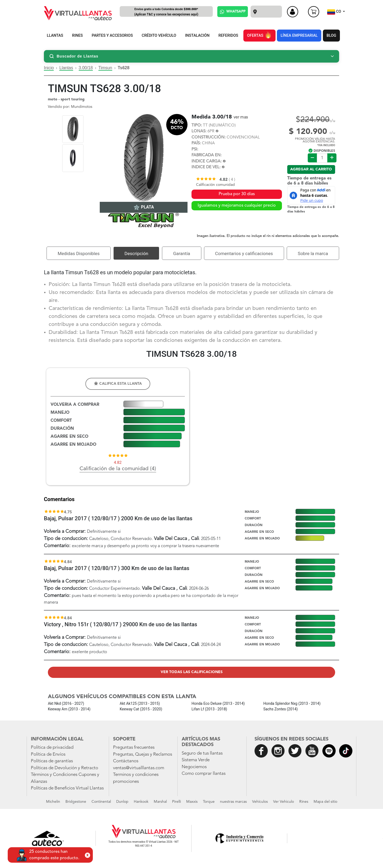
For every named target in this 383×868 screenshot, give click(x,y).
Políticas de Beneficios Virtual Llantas (67, 788)
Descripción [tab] (136, 253)
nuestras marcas (233, 802)
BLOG (331, 36)
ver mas (241, 117)
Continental (101, 802)
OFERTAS (259, 35)
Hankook (141, 802)
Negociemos (194, 767)
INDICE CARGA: (207, 161)
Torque (209, 802)
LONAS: (199, 131)
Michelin (53, 802)
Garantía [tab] (182, 253)
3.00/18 (86, 68)
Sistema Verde (196, 760)
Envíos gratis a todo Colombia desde (166, 12)
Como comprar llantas (204, 774)
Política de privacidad (52, 748)
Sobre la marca (313, 253)
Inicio (49, 68)
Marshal (160, 802)
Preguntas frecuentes (134, 748)
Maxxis (192, 802)
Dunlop (122, 802)
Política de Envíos (48, 754)
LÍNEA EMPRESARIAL (299, 36)
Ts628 (123, 68)
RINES (77, 36)
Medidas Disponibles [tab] (79, 253)
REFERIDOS (228, 36)
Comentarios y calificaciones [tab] (244, 253)
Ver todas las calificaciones (192, 672)
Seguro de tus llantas (202, 753)
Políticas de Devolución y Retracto (64, 768)
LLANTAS (55, 36)
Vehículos (260, 802)
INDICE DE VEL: (206, 167)
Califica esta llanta (118, 384)
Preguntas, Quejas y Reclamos (143, 754)
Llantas (66, 68)
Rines (304, 802)
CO (335, 12)
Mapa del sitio (325, 802)
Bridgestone (76, 802)
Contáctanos (126, 761)
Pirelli (176, 802)
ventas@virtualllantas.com (139, 768)
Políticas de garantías (52, 761)
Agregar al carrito (311, 169)
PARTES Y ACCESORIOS (112, 36)
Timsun (105, 68)
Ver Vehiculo (284, 802)
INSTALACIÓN (197, 36)
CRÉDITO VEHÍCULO (159, 36)
